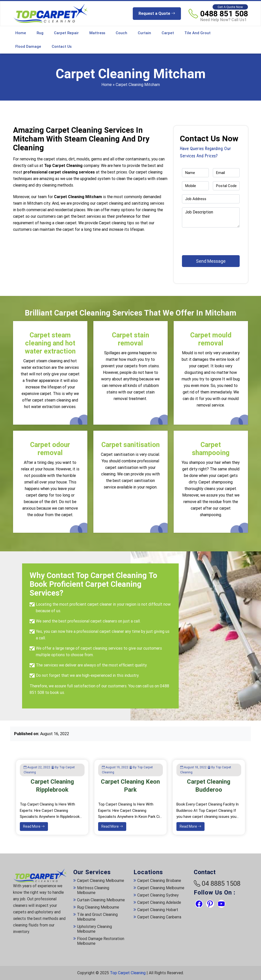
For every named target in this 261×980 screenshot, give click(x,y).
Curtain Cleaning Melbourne (101, 900)
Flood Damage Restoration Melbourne (101, 941)
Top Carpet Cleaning (128, 973)
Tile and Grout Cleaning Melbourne (97, 917)
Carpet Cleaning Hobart (158, 910)
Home (21, 33)
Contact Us (62, 47)
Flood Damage (28, 47)
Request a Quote (157, 13)
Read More (34, 826)
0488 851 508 (224, 14)
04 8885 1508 (221, 883)
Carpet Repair (66, 33)
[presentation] (211, 239)
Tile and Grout (198, 33)
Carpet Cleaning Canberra (159, 917)
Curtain (144, 33)
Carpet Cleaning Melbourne (101, 881)
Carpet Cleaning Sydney (158, 895)
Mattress (97, 33)
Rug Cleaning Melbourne (98, 907)
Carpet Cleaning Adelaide (159, 902)
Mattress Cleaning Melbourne (93, 890)
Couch (121, 33)
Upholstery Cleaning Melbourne (94, 929)
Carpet (168, 33)
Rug (40, 33)
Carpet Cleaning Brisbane (159, 881)
